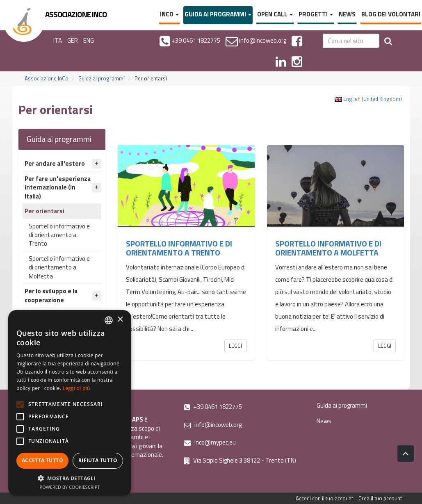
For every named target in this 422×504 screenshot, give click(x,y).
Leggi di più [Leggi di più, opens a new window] (76, 388)
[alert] (70, 403)
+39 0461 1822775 (213, 407)
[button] (70, 478)
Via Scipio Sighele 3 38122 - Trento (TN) (240, 460)
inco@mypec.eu (210, 442)
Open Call (275, 14)
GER (73, 40)
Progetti (316, 14)
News (347, 14)
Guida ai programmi (218, 14)
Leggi (235, 346)
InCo (169, 14)
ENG (89, 40)
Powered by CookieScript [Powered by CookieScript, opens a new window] (70, 487)
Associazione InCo (47, 78)
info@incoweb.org (213, 425)
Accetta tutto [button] (42, 460)
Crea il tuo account (380, 498)
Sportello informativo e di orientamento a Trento (59, 235)
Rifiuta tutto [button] (98, 460)
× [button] (120, 320)
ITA (58, 40)
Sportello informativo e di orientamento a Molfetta (59, 267)
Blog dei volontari (391, 14)
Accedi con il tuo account (324, 498)
